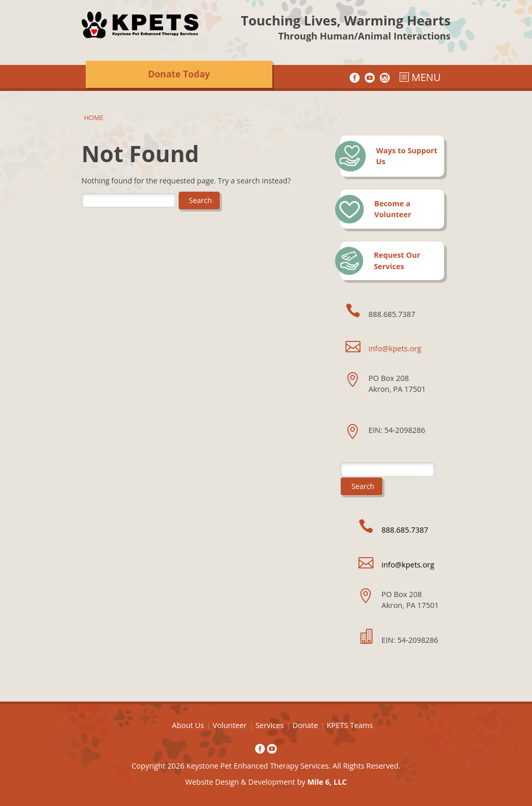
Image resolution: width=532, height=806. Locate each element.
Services (270, 725)
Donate (305, 725)
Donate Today (179, 74)
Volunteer (230, 725)
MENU (420, 77)
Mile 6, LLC (327, 782)
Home (94, 118)
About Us (188, 725)
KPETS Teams (350, 725)
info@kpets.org (395, 348)
